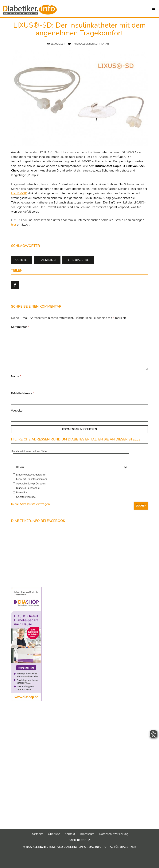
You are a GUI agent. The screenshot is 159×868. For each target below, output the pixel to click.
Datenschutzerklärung (114, 834)
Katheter (22, 260)
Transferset (47, 260)
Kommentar (20, 327)
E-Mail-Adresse (23, 393)
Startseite (37, 834)
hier (14, 225)
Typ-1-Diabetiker (78, 260)
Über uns (54, 834)
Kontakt (70, 834)
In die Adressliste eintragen (30, 504)
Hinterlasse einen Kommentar (90, 44)
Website (17, 411)
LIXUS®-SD (19, 193)
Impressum (87, 834)
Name (16, 376)
